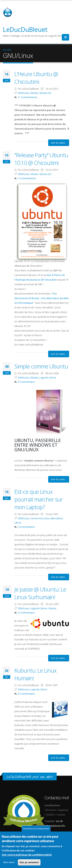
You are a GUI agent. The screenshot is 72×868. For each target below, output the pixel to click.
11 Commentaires (28, 97)
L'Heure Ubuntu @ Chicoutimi (36, 78)
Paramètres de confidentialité (36, 829)
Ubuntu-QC (45, 93)
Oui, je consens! (29, 863)
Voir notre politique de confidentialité (27, 855)
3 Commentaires (27, 178)
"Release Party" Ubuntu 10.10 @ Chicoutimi (41, 159)
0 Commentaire (26, 382)
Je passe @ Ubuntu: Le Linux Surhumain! (40, 593)
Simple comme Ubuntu (41, 366)
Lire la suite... (59, 143)
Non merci (9, 863)
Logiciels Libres (48, 378)
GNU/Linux (24, 93)
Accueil (7, 50)
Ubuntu (34, 93)
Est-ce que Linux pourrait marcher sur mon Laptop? (38, 499)
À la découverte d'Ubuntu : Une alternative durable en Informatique (42, 298)
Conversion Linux (40, 518)
